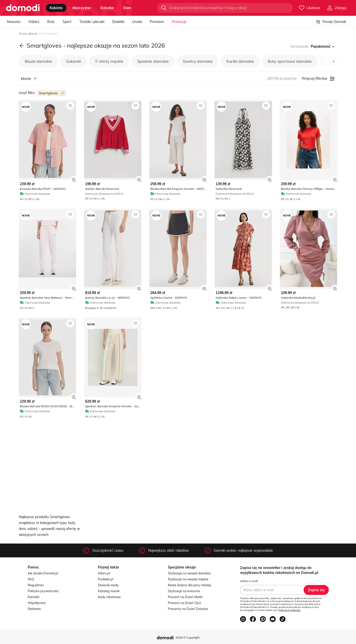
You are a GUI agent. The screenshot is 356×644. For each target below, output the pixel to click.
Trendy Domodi (331, 22)
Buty (51, 22)
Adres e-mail (249, 581)
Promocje (179, 22)
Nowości (14, 22)
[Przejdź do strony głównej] (23, 8)
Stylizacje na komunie (184, 591)
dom (127, 8)
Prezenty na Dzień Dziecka (188, 609)
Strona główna (29, 34)
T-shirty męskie (109, 61)
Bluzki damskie (38, 61)
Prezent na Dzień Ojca (184, 603)
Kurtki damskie (240, 61)
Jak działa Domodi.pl (43, 573)
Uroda (137, 22)
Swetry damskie (198, 61)
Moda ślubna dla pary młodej (189, 585)
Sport (67, 22)
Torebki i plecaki (92, 22)
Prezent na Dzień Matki (185, 597)
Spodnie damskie (153, 61)
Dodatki (118, 22)
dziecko (107, 8)
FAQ (31, 579)
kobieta (56, 8)
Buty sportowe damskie (290, 61)
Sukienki (74, 61)
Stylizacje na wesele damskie (189, 573)
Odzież (34, 22)
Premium (157, 22)
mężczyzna (81, 8)
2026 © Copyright (188, 637)
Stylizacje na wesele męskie (188, 579)
